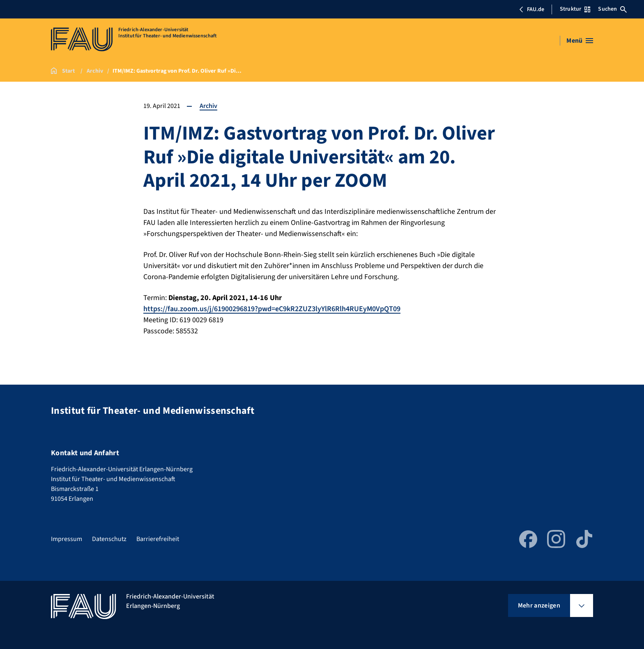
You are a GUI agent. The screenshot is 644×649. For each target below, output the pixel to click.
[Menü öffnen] (580, 41)
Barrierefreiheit (158, 539)
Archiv (208, 106)
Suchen (612, 9)
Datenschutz (109, 539)
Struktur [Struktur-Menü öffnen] (575, 9)
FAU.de (531, 9)
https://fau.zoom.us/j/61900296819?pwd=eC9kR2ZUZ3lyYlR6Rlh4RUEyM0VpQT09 (272, 309)
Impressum (67, 539)
